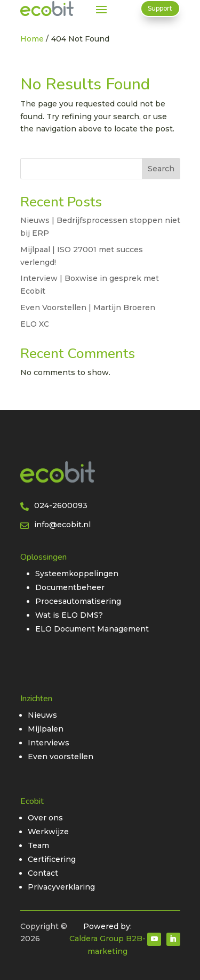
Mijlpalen (46, 729)
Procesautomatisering (78, 601)
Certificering (52, 859)
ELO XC (35, 324)
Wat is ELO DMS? (69, 615)
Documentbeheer (70, 587)
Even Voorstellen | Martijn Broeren (88, 308)
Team (38, 845)
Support (160, 8)
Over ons (45, 818)
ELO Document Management (92, 629)
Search (161, 169)
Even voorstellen (61, 757)
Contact (43, 873)
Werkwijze (48, 832)
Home (32, 39)
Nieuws (42, 715)
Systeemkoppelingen (77, 574)
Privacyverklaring (61, 887)
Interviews (49, 743)
